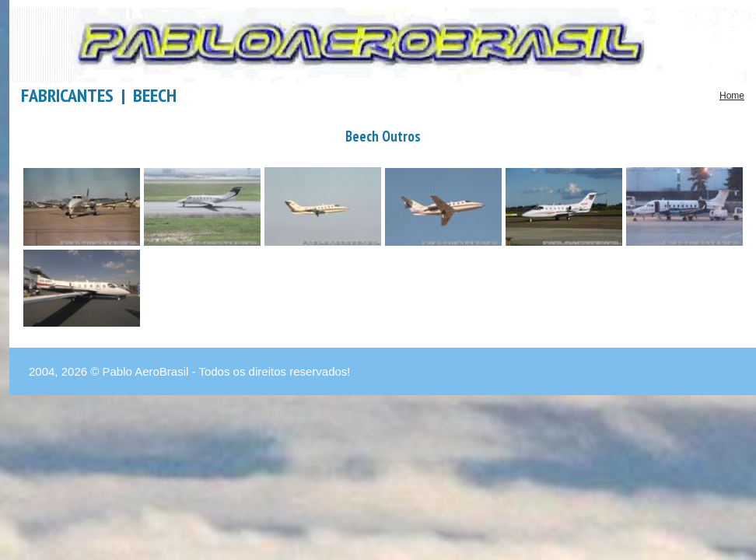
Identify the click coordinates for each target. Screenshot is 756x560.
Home (732, 96)
